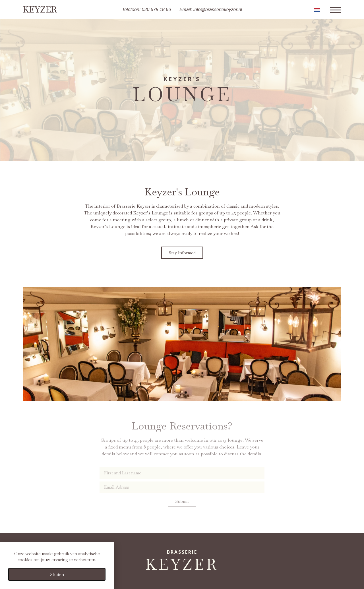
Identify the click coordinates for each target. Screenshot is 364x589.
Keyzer (40, 10)
